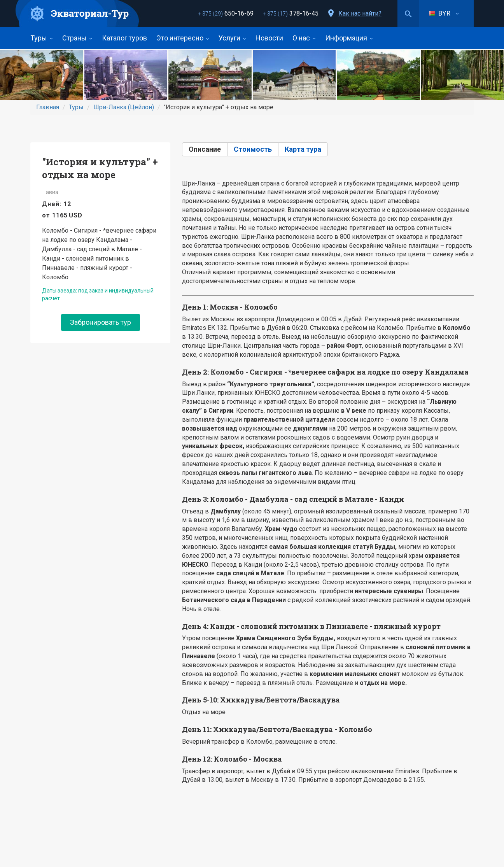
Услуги (232, 38)
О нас (304, 38)
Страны (77, 38)
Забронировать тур (101, 322)
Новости (269, 38)
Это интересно (183, 38)
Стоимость (253, 149)
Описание (205, 149)
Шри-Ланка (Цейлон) (124, 107)
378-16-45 (291, 13)
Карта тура (303, 149)
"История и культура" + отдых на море (100, 168)
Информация (349, 38)
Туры (42, 38)
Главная (48, 107)
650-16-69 (226, 13)
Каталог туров (124, 38)
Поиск (408, 14)
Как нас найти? (360, 13)
